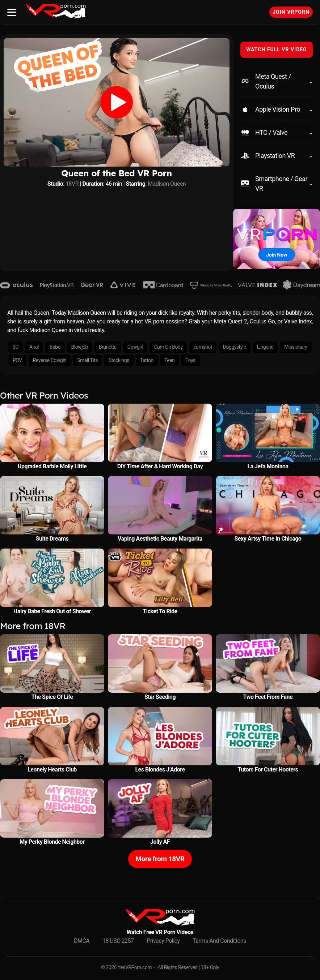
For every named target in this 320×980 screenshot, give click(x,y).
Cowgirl (135, 347)
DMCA (82, 941)
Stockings (119, 360)
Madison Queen (167, 184)
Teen (169, 360)
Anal (34, 347)
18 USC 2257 (118, 941)
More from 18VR (160, 859)
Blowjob (80, 347)
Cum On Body (168, 347)
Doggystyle (235, 347)
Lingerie (265, 347)
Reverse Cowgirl (50, 360)
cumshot (203, 347)
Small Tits (87, 360)
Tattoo (147, 360)
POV (17, 360)
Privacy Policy (163, 941)
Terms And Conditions (219, 941)
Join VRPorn (291, 12)
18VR (72, 184)
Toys (190, 360)
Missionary (296, 347)
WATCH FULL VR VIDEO (277, 50)
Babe (55, 347)
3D (16, 347)
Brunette (108, 347)
